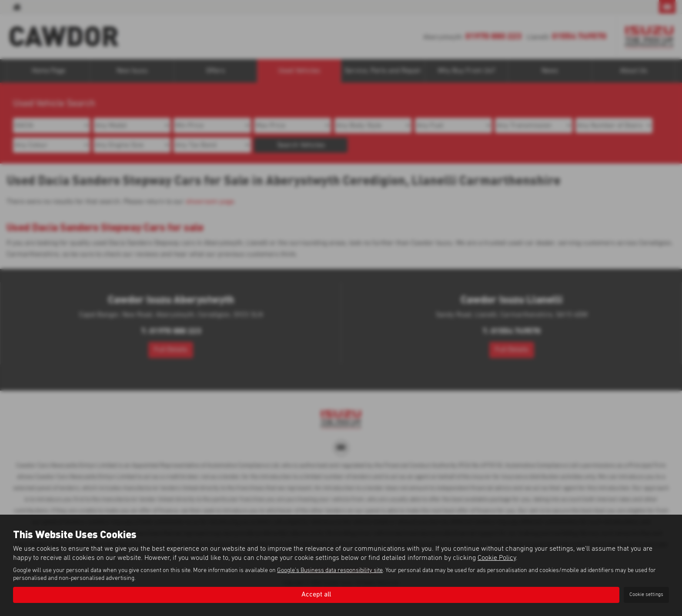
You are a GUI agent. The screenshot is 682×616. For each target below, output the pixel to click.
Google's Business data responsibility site (330, 571)
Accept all (316, 595)
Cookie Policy (497, 558)
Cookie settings (646, 595)
